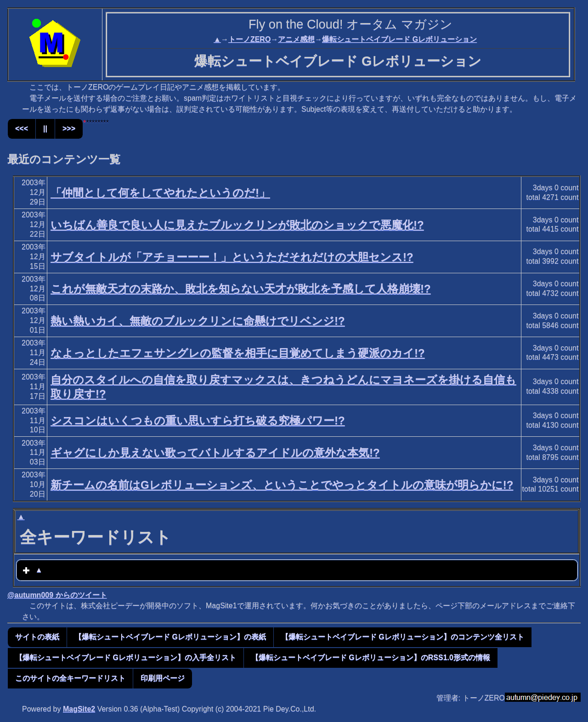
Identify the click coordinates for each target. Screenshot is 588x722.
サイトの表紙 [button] (37, 637)
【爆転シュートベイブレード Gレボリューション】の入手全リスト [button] (126, 657)
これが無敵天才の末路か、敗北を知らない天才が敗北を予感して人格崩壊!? (241, 289)
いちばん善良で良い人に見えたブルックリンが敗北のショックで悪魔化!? (237, 225)
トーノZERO (249, 39)
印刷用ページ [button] (163, 678)
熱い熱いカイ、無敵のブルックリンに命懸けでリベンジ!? (198, 321)
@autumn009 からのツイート (57, 595)
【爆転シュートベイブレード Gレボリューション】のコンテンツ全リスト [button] (403, 637)
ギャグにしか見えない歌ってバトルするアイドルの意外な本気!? (215, 453)
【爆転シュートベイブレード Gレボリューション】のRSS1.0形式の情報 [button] (371, 657)
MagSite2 (79, 709)
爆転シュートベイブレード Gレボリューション (399, 39)
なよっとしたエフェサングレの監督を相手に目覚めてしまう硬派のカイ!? (238, 353)
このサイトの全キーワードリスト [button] (70, 678)
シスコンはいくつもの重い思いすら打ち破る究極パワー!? (198, 420)
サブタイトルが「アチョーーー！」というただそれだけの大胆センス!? (232, 257)
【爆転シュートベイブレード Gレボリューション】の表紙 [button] (170, 637)
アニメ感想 (296, 39)
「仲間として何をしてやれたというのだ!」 (160, 193)
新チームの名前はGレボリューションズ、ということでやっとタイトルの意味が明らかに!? (282, 485)
